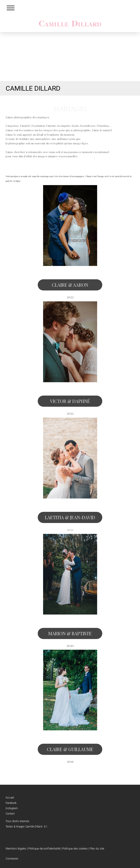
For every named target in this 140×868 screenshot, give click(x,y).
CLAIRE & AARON (70, 285)
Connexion (12, 859)
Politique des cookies (75, 849)
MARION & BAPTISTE (70, 633)
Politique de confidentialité (44, 849)
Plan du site (97, 849)
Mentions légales (16, 849)
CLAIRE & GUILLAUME (70, 749)
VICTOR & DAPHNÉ (70, 401)
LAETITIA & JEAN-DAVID (70, 517)
